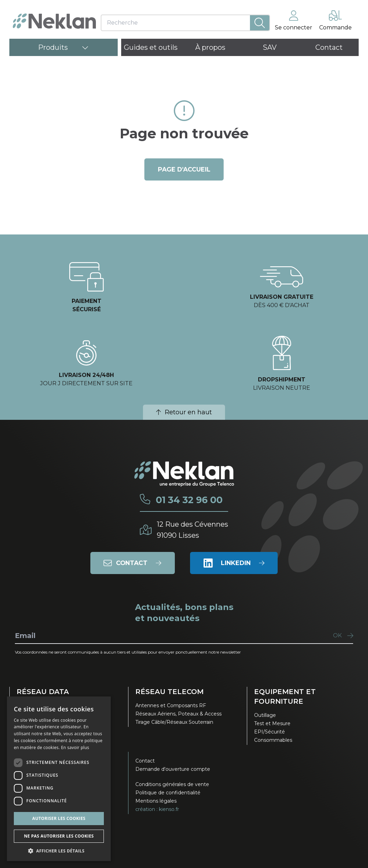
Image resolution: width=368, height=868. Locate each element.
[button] (59, 851)
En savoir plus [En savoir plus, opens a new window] (75, 747)
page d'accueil (184, 169)
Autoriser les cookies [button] (59, 818)
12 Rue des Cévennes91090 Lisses (193, 530)
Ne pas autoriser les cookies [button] (59, 836)
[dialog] (59, 779)
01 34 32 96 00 (189, 500)
